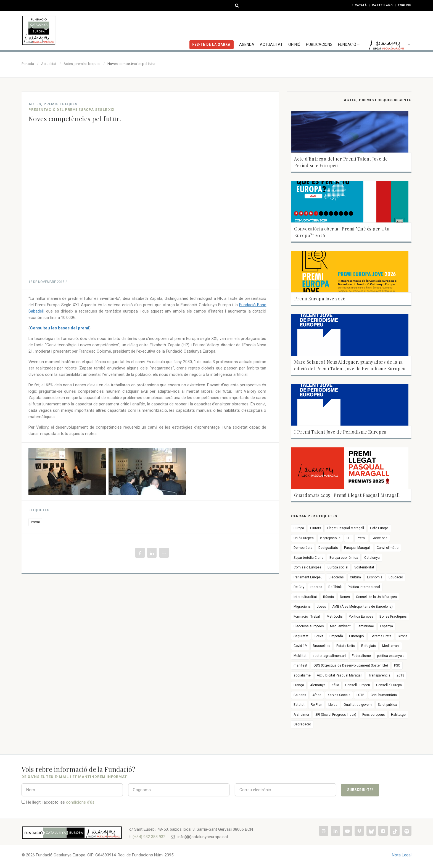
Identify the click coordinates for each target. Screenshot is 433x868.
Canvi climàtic (388, 548)
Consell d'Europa (389, 685)
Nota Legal (402, 855)
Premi (35, 522)
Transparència (379, 675)
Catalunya (372, 558)
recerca (316, 587)
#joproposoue (330, 538)
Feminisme (365, 626)
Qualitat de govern (358, 705)
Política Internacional (364, 587)
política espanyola (391, 656)
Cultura (355, 577)
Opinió (294, 29)
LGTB (361, 695)
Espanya (386, 626)
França (299, 685)
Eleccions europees (309, 626)
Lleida (333, 705)
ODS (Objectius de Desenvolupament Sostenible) (351, 665)
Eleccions (336, 577)
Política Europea (361, 617)
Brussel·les (322, 646)
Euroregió (356, 636)
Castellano (382, 5)
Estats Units (346, 646)
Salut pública (387, 705)
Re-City (299, 587)
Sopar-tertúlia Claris (308, 558)
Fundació (349, 29)
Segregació (302, 724)
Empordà (336, 636)
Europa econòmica (344, 558)
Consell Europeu (358, 685)
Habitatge (398, 715)
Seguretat (301, 636)
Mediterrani (391, 646)
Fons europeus (374, 715)
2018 (400, 675)
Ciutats (316, 528)
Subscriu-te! (360, 790)
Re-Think (335, 587)
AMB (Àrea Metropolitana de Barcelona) (362, 607)
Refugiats (369, 646)
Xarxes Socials (339, 695)
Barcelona (380, 538)
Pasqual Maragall (357, 548)
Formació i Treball (307, 617)
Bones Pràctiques (393, 617)
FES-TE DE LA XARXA (212, 29)
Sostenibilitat (364, 567)
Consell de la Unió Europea (376, 597)
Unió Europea (304, 538)
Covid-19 (300, 646)
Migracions (302, 607)
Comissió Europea (307, 567)
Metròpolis (335, 617)
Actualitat (271, 29)
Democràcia (303, 548)
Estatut (299, 705)
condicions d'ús (80, 802)
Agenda (247, 29)
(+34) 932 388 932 (149, 837)
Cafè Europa (379, 528)
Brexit (319, 636)
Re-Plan (316, 705)
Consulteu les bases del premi (60, 328)
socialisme (302, 675)
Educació (396, 577)
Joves (321, 607)
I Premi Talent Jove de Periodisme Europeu (340, 432)
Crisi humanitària (384, 695)
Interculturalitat (305, 597)
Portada (28, 64)
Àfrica (317, 695)
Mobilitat (300, 656)
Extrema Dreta (381, 636)
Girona (403, 636)
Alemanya (318, 685)
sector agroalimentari (329, 656)
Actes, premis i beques (82, 64)
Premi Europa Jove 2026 (320, 299)
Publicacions (319, 29)
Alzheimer (301, 715)
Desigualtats (328, 548)
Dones (345, 597)
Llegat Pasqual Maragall (346, 528)
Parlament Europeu (308, 577)
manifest (300, 665)
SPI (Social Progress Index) (336, 715)
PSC (397, 665)
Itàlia (335, 685)
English (405, 5)
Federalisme (361, 656)
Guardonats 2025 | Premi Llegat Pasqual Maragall (347, 495)
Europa (299, 528)
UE (349, 538)
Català (361, 5)
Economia (375, 577)
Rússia (328, 597)
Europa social (338, 567)
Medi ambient (340, 626)
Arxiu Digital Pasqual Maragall (340, 675)
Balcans (300, 695)
